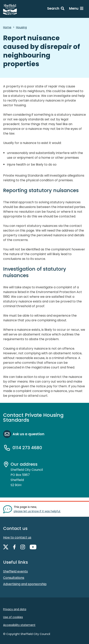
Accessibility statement (19, 625)
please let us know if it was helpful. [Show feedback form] (37, 511)
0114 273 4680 (27, 448)
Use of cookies (13, 617)
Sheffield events (15, 571)
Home (7, 27)
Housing (21, 27)
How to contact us (17, 537)
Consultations (14, 578)
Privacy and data (15, 609)
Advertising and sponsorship (25, 584)
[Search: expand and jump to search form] (56, 9)
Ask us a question (28, 434)
